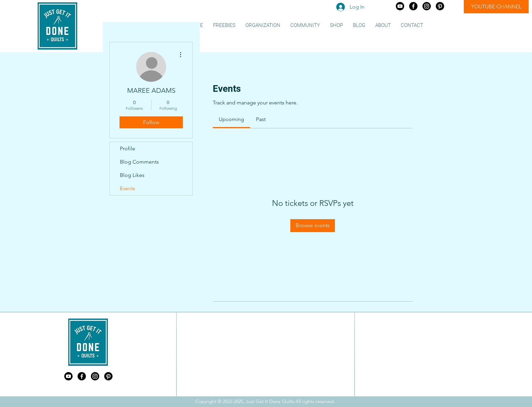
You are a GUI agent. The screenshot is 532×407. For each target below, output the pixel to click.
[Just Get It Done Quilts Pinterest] (440, 6)
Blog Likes (132, 175)
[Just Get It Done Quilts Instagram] (427, 6)
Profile (128, 148)
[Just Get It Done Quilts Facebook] (413, 6)
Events (128, 188)
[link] (231, 119)
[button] (224, 25)
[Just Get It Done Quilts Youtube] (400, 6)
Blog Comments (139, 162)
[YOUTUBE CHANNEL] (496, 7)
